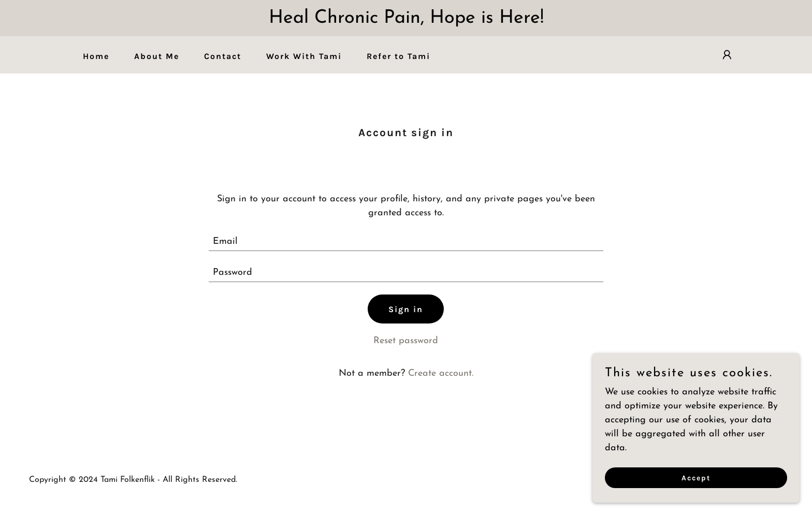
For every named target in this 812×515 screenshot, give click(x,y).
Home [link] (96, 56)
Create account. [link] (441, 373)
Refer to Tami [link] (398, 56)
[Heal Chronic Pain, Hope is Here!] (406, 18)
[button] (727, 55)
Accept (696, 485)
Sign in (406, 309)
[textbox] (406, 242)
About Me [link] (157, 56)
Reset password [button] (406, 341)
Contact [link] (223, 56)
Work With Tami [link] (304, 56)
